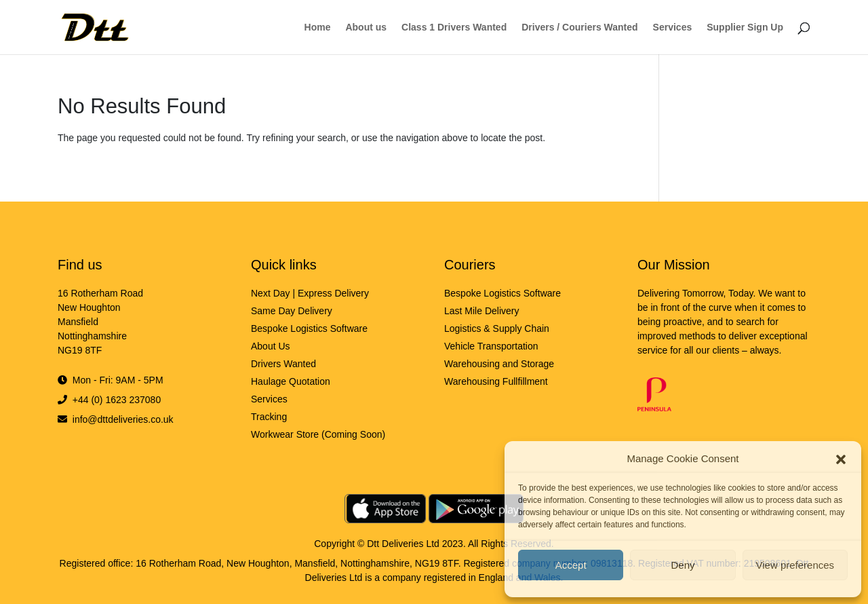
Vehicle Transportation (491, 346)
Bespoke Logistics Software (309, 328)
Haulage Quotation (291, 381)
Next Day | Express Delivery (310, 293)
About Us (271, 346)
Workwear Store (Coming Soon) (318, 434)
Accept (571, 565)
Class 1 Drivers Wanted (454, 27)
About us (366, 27)
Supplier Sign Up (745, 27)
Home (318, 27)
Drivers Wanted (283, 364)
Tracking (269, 417)
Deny (683, 565)
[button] (841, 459)
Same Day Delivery (292, 311)
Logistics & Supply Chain (497, 328)
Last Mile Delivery (481, 311)
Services (673, 27)
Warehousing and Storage (499, 364)
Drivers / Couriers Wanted (579, 27)
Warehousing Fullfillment (496, 381)
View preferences (795, 565)
